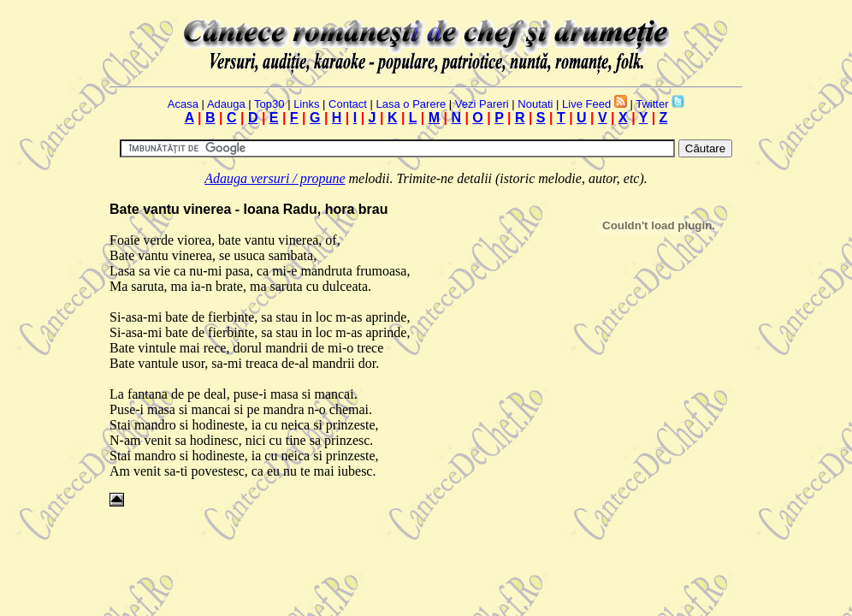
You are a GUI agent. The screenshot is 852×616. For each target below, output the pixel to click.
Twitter (652, 104)
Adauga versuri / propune (275, 178)
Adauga (226, 104)
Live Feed (586, 104)
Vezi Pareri (482, 104)
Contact (348, 104)
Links (306, 104)
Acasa (183, 104)
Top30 (269, 104)
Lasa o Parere (411, 104)
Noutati (535, 104)
